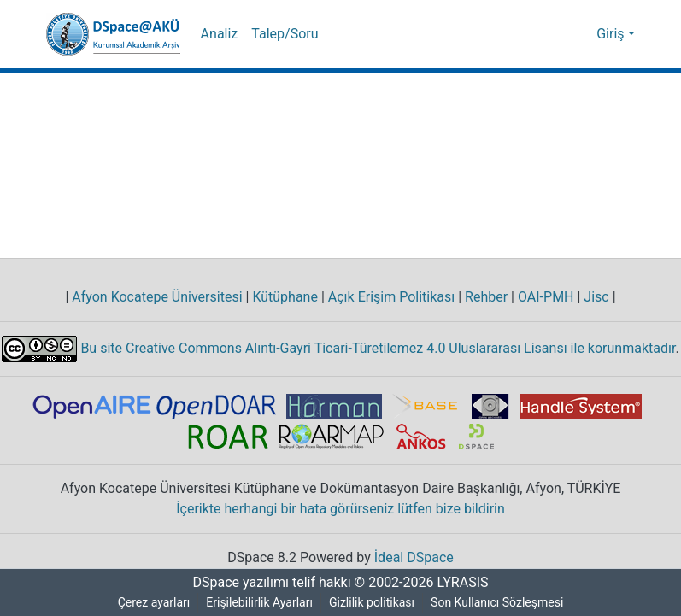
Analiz (219, 34)
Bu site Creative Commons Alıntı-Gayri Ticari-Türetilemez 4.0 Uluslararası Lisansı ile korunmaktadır (377, 348)
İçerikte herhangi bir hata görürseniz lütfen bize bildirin (340, 509)
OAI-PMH (547, 297)
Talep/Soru (282, 34)
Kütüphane (285, 297)
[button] (113, 34)
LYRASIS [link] (465, 583)
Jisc (599, 297)
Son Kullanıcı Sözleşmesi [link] (500, 603)
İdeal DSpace (416, 558)
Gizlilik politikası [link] (374, 603)
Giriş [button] (613, 34)
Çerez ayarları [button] (151, 603)
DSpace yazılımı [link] (236, 583)
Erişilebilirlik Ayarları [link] (260, 603)
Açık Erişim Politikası (389, 297)
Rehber (483, 297)
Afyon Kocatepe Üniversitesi (158, 297)
